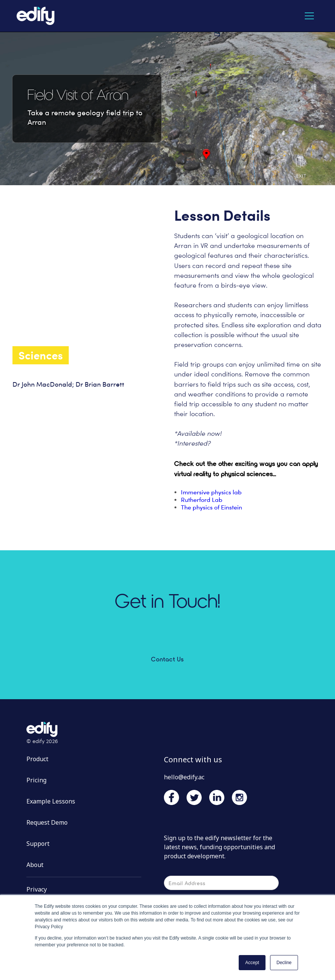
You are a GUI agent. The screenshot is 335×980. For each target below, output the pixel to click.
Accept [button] (252, 963)
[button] (309, 16)
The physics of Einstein (211, 507)
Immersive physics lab (211, 492)
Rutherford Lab (202, 500)
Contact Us (167, 659)
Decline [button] (284, 963)
